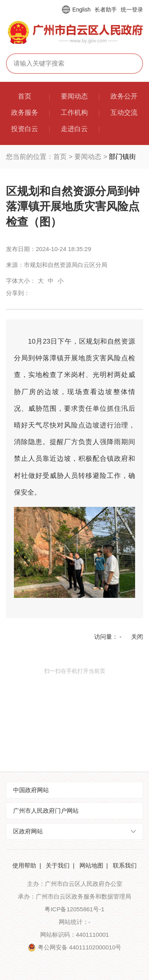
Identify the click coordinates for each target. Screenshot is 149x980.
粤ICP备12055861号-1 (74, 909)
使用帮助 (24, 865)
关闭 (137, 637)
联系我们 (125, 865)
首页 (60, 157)
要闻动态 (88, 157)
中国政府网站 (31, 790)
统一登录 (132, 10)
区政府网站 (28, 831)
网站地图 (91, 865)
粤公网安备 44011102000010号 (80, 947)
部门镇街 (122, 157)
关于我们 (58, 865)
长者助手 (106, 10)
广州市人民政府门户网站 (46, 811)
